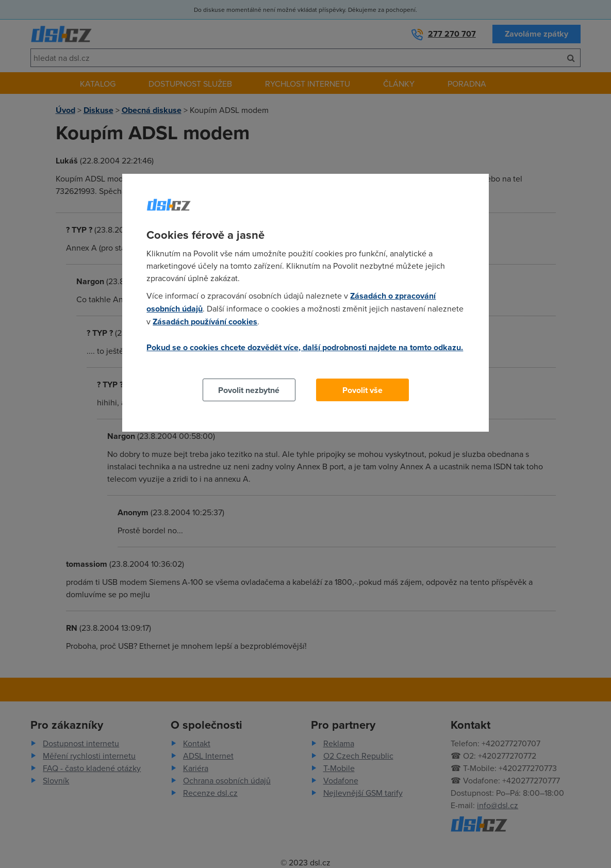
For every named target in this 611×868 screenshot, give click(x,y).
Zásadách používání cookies (205, 322)
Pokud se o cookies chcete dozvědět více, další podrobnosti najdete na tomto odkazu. (305, 347)
